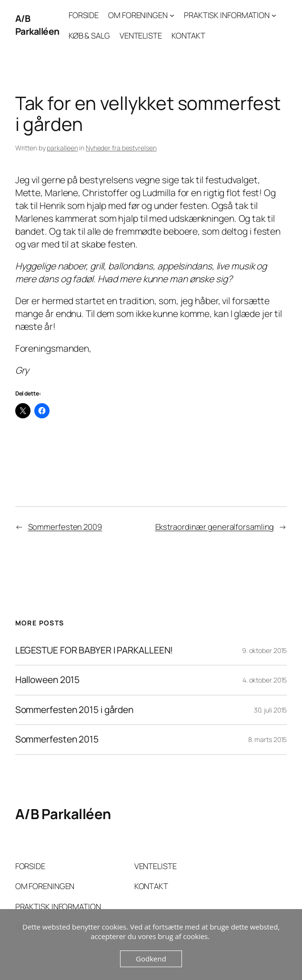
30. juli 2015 (271, 710)
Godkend (151, 959)
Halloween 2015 (48, 680)
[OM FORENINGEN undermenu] (172, 15)
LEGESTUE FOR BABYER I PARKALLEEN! (94, 651)
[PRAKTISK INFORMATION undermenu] (274, 15)
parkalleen (62, 148)
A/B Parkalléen (37, 25)
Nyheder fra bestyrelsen (121, 148)
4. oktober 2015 (265, 680)
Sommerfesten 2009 (65, 527)
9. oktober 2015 (265, 650)
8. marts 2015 (268, 739)
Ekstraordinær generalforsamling (215, 527)
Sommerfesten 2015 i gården (74, 710)
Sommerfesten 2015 (57, 740)
